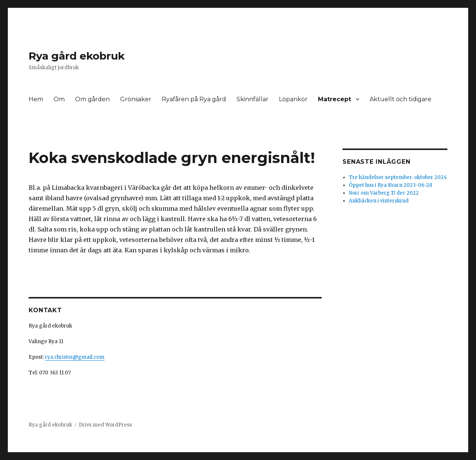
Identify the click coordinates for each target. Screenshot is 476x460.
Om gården (92, 99)
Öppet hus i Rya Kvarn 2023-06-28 (390, 185)
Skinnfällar (253, 99)
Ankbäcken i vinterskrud (379, 201)
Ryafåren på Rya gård (194, 99)
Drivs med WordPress (105, 425)
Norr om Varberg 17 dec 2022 (384, 193)
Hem (36, 99)
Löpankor (293, 99)
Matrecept (335, 99)
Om (59, 99)
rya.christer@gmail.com (75, 357)
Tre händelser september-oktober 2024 (398, 177)
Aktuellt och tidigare (401, 99)
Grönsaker (136, 99)
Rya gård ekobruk (77, 56)
